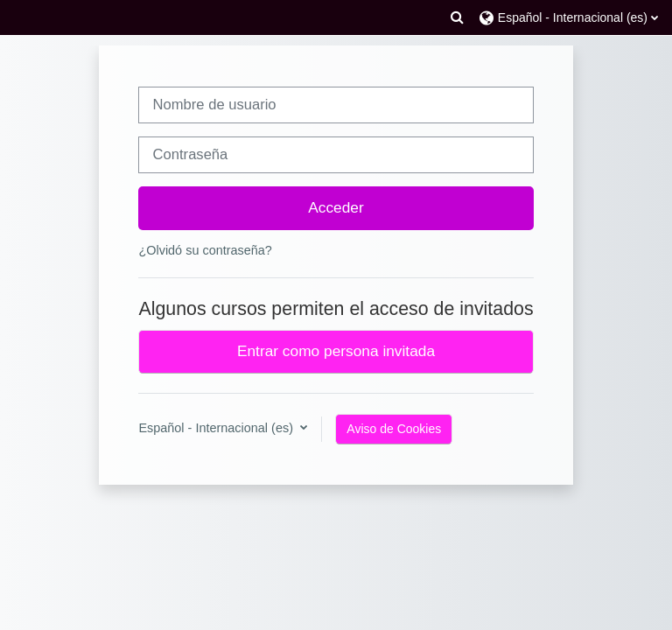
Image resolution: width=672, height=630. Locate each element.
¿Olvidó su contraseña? (205, 250)
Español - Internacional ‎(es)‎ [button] (217, 428)
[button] (457, 17)
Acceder (336, 207)
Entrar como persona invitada (336, 351)
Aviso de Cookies (394, 429)
